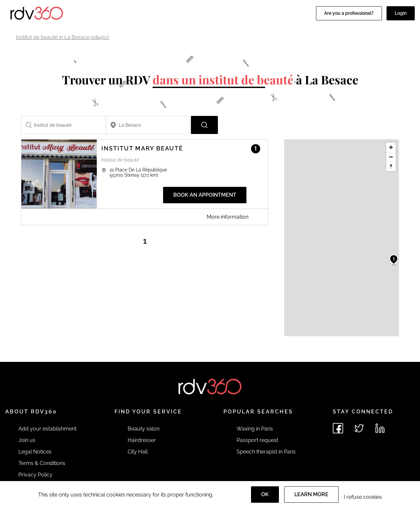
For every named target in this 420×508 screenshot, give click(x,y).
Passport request (257, 440)
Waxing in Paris (255, 429)
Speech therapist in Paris (266, 452)
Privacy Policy (35, 475)
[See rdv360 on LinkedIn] (380, 428)
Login (401, 13)
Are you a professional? (349, 13)
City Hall (138, 452)
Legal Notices (35, 452)
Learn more (311, 494)
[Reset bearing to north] (391, 166)
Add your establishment (47, 429)
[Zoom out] (391, 157)
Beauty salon (144, 429)
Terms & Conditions (42, 463)
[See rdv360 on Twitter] (359, 428)
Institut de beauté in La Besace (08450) (62, 37)
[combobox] (64, 125)
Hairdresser (142, 440)
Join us (27, 440)
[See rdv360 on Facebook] (338, 428)
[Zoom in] (391, 147)
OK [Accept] (265, 494)
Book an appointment (205, 195)
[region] (342, 238)
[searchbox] (64, 125)
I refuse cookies (363, 497)
